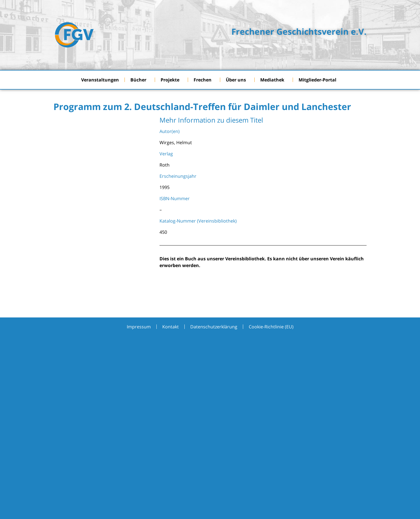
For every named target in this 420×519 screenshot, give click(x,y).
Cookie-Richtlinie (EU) (271, 327)
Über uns (237, 80)
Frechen (204, 80)
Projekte (171, 80)
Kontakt (171, 327)
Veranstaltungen (100, 80)
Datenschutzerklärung (214, 327)
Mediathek (274, 80)
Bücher (140, 80)
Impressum (139, 327)
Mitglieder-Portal (319, 80)
